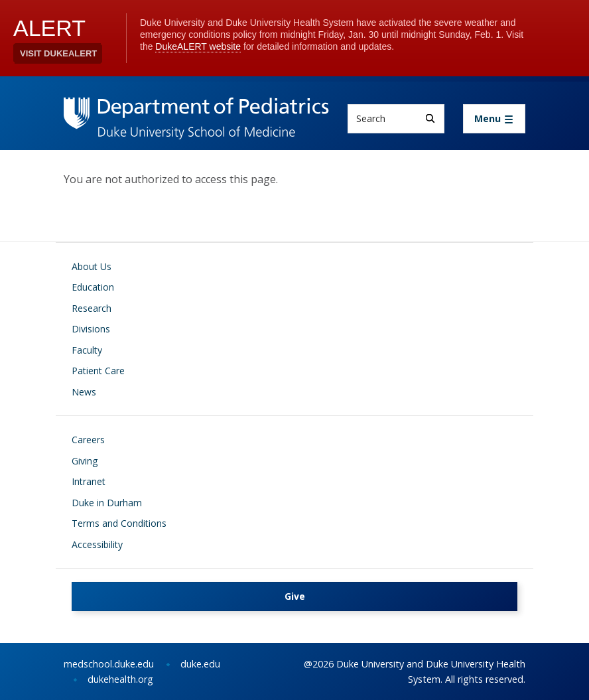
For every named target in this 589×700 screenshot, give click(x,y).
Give (295, 596)
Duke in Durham (107, 503)
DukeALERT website (198, 46)
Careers (88, 440)
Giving (85, 461)
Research (92, 308)
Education (93, 287)
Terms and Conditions (119, 523)
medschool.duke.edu (109, 664)
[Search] (430, 118)
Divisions (91, 329)
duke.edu (200, 664)
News (84, 392)
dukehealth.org (120, 679)
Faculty (87, 350)
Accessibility (97, 544)
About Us (92, 266)
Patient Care (98, 371)
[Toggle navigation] (494, 119)
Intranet (89, 481)
